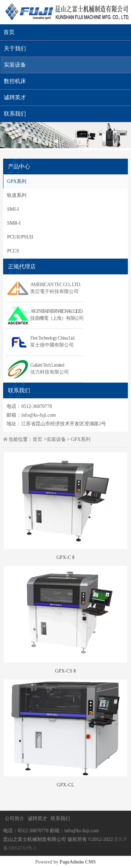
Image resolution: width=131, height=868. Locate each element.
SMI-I (13, 209)
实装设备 (56, 439)
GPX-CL (66, 785)
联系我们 (60, 819)
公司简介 (15, 819)
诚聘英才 (37, 819)
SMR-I (14, 223)
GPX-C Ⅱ (66, 557)
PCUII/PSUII (20, 237)
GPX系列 (17, 181)
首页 (9, 32)
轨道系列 (17, 195)
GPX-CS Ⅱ (65, 671)
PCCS (13, 251)
